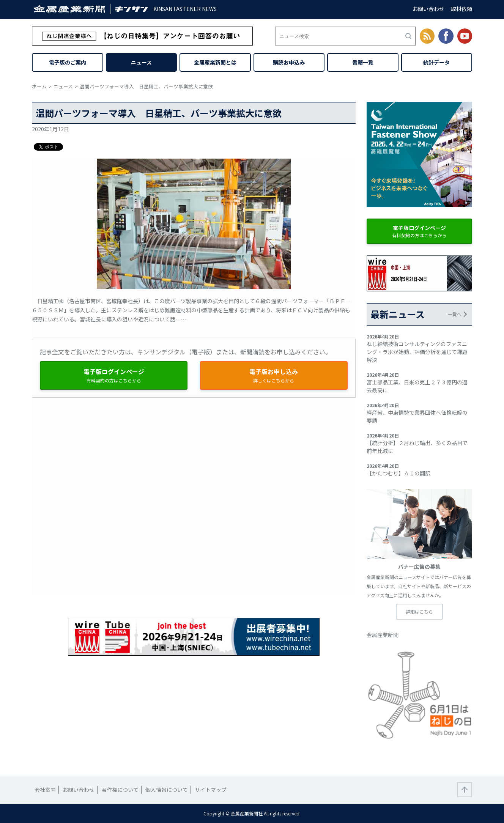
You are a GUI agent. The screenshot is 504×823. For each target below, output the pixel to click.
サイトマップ (211, 790)
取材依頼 (461, 9)
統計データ (436, 62)
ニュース (141, 62)
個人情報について (167, 790)
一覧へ (455, 314)
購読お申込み (289, 62)
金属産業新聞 (383, 635)
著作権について (120, 790)
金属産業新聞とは (215, 62)
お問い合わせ (428, 9)
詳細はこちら (419, 611)
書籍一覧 (363, 62)
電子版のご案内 (68, 62)
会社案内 (45, 790)
